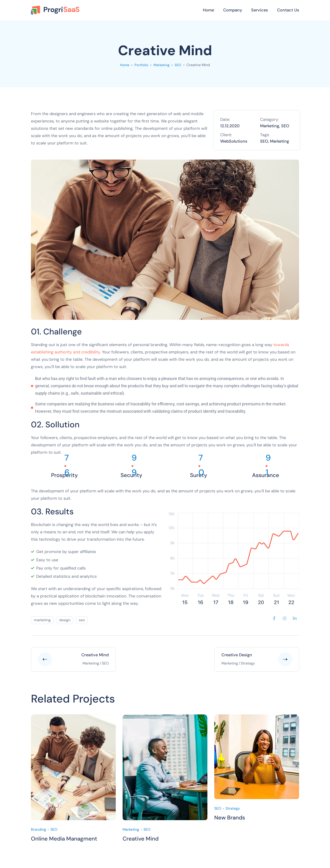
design (65, 620)
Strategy (233, 808)
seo (82, 620)
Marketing (162, 65)
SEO (179, 65)
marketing (42, 620)
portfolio (141, 65)
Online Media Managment (64, 839)
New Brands (230, 818)
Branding (38, 829)
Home (208, 10)
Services (260, 10)
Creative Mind (141, 839)
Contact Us (288, 10)
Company (233, 10)
